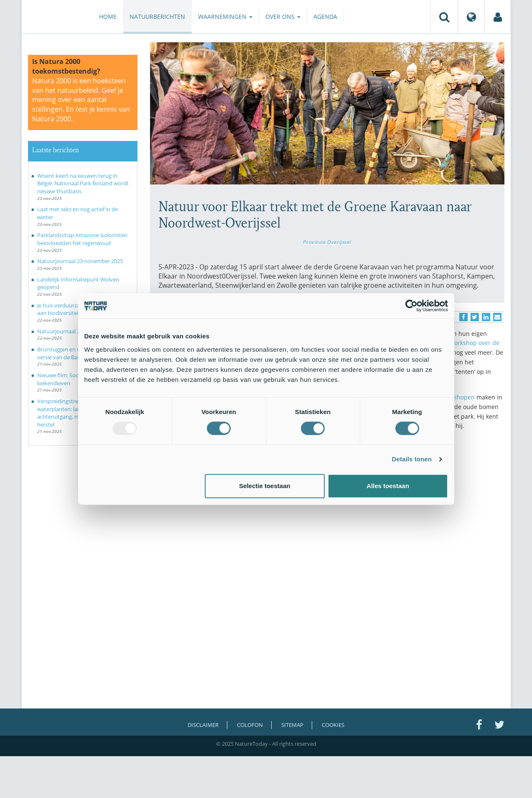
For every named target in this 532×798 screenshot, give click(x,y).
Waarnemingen (225, 17)
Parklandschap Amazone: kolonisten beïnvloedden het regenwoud (82, 239)
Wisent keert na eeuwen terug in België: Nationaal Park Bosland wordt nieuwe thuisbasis (83, 183)
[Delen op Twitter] (475, 317)
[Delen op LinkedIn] (486, 317)
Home (108, 17)
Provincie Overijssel (327, 242)
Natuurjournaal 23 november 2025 (80, 261)
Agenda (325, 17)
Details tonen (412, 459)
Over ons (283, 17)
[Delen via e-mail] (497, 317)
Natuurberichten (157, 17)
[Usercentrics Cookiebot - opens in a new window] (411, 306)
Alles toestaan (388, 486)
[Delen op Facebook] (463, 317)
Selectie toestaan (265, 486)
